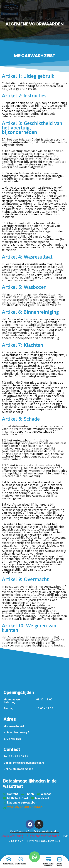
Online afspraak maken (18, 769)
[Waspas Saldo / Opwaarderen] (48, 859)
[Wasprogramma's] (9, 859)
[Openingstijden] (21, 859)
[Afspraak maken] (59, 859)
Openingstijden (21, 864)
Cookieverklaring (12, 836)
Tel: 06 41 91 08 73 (16, 757)
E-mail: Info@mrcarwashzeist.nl (24, 763)
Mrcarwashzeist (14, 726)
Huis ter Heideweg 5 (16, 732)
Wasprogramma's (9, 864)
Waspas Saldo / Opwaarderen (48, 865)
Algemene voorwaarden (43, 836)
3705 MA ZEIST (13, 739)
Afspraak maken (59, 865)
